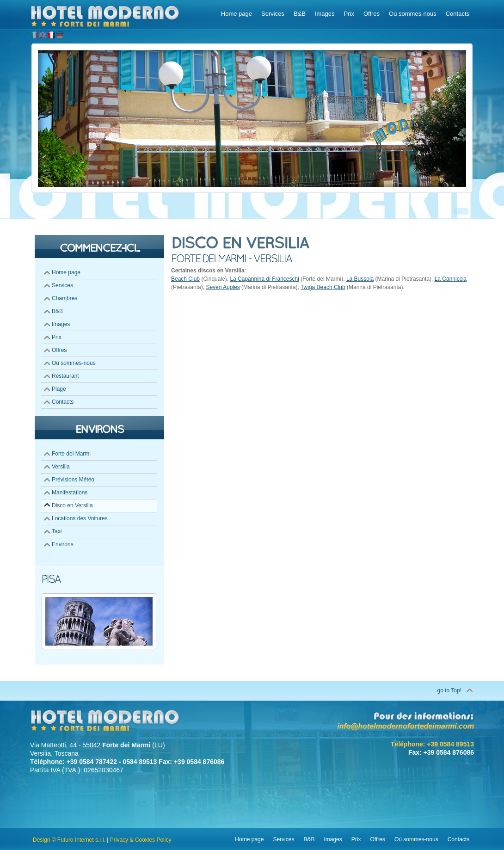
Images (61, 324)
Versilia (61, 467)
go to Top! (450, 690)
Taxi (57, 531)
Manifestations (70, 493)
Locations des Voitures (80, 518)
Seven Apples (223, 287)
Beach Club (185, 279)
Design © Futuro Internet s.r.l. (69, 840)
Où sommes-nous (74, 363)
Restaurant (65, 376)
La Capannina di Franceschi (264, 279)
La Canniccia (451, 279)
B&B (57, 311)
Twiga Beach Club (323, 287)
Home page (66, 272)
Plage (59, 389)
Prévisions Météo (73, 480)
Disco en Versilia (72, 505)
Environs (63, 544)
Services (62, 285)
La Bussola (360, 279)
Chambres (65, 298)
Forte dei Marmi (71, 454)
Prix (57, 337)
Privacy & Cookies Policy (141, 840)
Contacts (63, 402)
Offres (59, 350)
